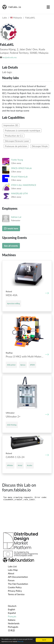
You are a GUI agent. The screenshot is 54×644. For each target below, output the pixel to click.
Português (13, 627)
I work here (11, 228)
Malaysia (16, 18)
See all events (11, 246)
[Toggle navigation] (48, 7)
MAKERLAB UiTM (19, 193)
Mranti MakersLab (19, 177)
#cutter (30, 465)
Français (12, 616)
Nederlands (14, 623)
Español (12, 613)
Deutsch (12, 606)
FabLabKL (30, 18)
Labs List (12, 566)
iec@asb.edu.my (10, 57)
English (12, 609)
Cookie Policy (15, 587)
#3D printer (11, 365)
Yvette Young (17, 160)
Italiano (12, 620)
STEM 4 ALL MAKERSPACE (24, 185)
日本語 (11, 630)
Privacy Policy (15, 591)
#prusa (23, 365)
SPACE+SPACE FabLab (21, 168)
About (11, 573)
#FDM (32, 365)
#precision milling (13, 303)
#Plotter (10, 465)
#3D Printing (12, 425)
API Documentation (18, 577)
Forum (11, 580)
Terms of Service (16, 594)
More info (21, 642)
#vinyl (20, 465)
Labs (5, 18)
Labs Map (13, 570)
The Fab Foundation (18, 584)
